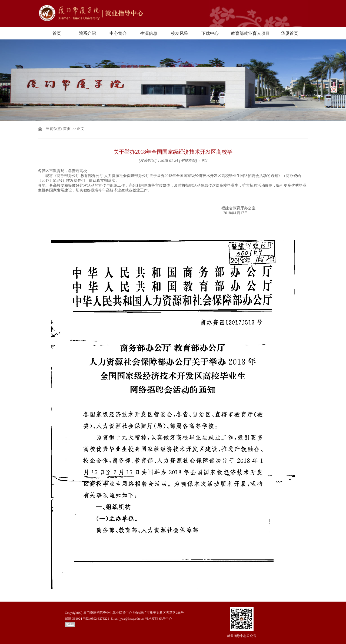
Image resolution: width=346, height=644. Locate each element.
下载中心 (210, 33)
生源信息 (149, 33)
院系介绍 (87, 33)
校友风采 (179, 33)
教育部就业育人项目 (250, 33)
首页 (57, 33)
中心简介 (118, 33)
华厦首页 (290, 33)
